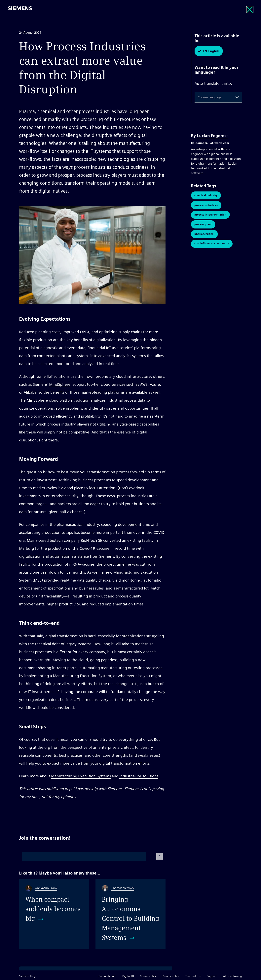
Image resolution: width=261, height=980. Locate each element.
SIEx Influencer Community (212, 245)
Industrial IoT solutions (139, 776)
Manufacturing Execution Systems (81, 776)
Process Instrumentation (210, 215)
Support (212, 976)
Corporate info (107, 976)
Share (161, 812)
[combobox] (199, 97)
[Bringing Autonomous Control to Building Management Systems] (130, 914)
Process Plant (203, 225)
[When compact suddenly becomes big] (54, 914)
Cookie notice (148, 976)
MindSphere (60, 384)
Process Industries (206, 205)
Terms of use (193, 976)
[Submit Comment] (160, 856)
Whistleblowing (232, 976)
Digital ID (128, 976)
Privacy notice (171, 976)
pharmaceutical (204, 235)
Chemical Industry (206, 196)
